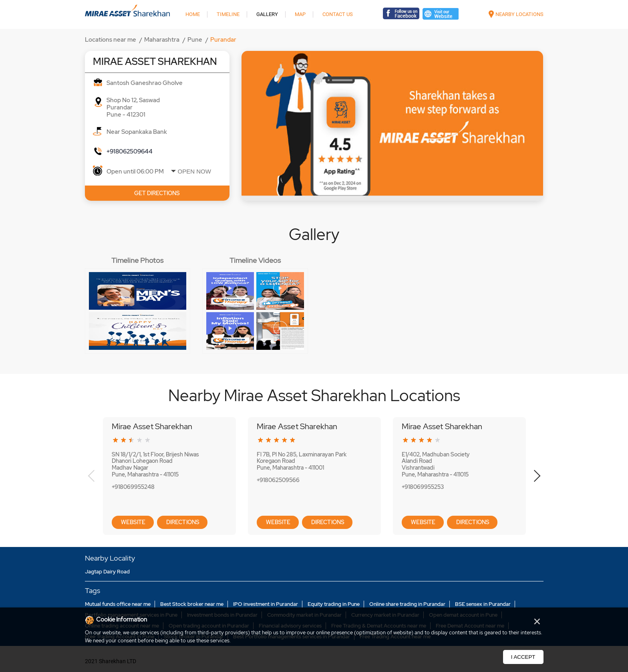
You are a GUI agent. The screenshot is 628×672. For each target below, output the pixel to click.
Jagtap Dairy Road (107, 572)
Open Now (194, 171)
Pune (195, 40)
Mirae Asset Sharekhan (152, 426)
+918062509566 (278, 480)
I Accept (523, 657)
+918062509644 (130, 151)
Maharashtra (162, 40)
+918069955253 (423, 487)
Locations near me (111, 40)
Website (133, 522)
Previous (92, 476)
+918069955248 (133, 487)
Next (537, 476)
